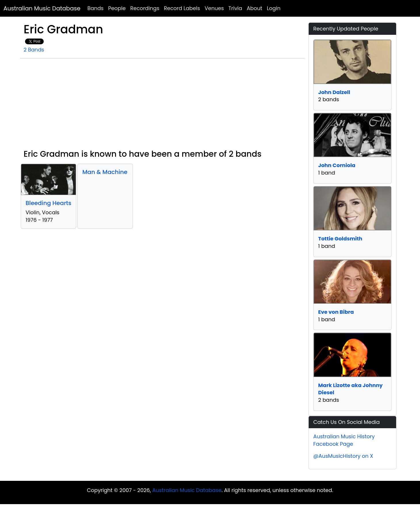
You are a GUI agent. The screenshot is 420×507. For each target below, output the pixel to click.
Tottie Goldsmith (340, 239)
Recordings (145, 8)
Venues (214, 8)
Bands (96, 8)
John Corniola (337, 165)
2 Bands (34, 50)
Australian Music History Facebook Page (344, 440)
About (255, 8)
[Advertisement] (163, 106)
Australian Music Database (42, 8)
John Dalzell (334, 92)
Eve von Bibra (336, 312)
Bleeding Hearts (48, 203)
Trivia (235, 8)
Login (274, 8)
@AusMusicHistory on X (343, 456)
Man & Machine (105, 172)
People (117, 8)
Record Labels (182, 8)
